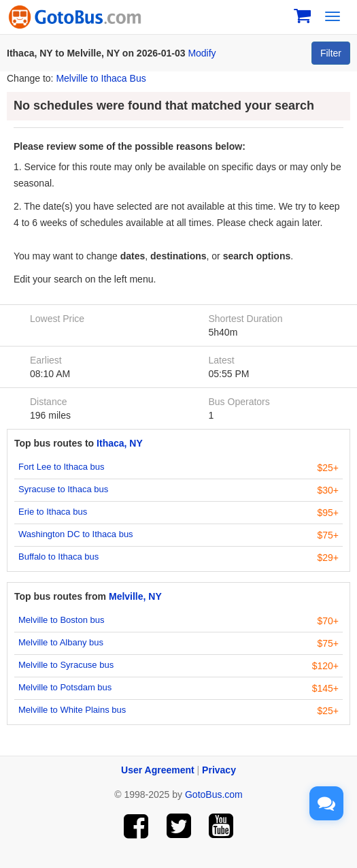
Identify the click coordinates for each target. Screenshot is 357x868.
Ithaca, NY (120, 443)
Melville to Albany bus (61, 642)
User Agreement (158, 770)
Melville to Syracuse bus (66, 665)
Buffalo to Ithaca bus (58, 557)
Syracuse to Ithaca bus (63, 489)
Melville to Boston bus (61, 620)
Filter (331, 53)
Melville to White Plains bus (72, 710)
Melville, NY (135, 596)
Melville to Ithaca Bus (101, 78)
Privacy (219, 770)
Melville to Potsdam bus (65, 687)
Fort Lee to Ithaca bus (61, 467)
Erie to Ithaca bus (53, 512)
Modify (202, 53)
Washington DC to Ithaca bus (76, 534)
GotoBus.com (214, 794)
